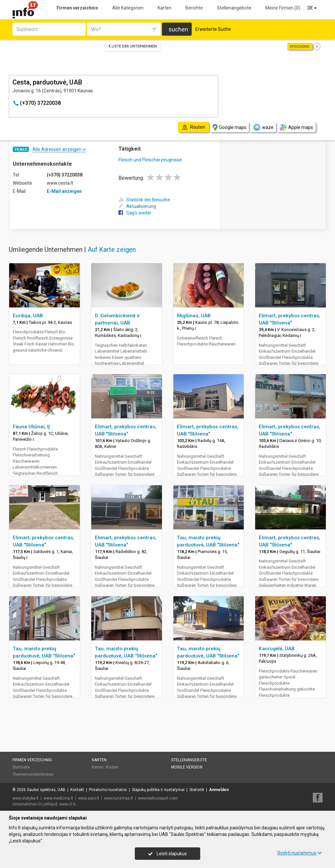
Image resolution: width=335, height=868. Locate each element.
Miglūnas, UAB (194, 316)
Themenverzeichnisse (33, 774)
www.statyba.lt (26, 798)
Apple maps (296, 128)
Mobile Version (187, 767)
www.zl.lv (68, 804)
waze (263, 127)
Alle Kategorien (128, 8)
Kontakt (77, 790)
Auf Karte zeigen (112, 249)
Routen (112, 767)
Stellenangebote (234, 8)
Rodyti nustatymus (300, 853)
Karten (165, 8)
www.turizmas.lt (119, 798)
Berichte (194, 8)
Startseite (21, 767)
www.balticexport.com (158, 798)
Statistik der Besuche (144, 200)
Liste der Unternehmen (132, 46)
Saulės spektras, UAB (46, 790)
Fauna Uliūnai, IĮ (31, 427)
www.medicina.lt (58, 798)
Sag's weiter (135, 213)
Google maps (229, 128)
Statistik (197, 790)
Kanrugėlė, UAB (277, 649)
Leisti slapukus (167, 854)
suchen (178, 29)
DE (313, 8)
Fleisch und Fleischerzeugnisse (150, 160)
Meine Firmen (283, 8)
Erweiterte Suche (213, 29)
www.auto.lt (89, 798)
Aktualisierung (137, 206)
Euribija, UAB (28, 316)
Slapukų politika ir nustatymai (158, 790)
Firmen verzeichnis (77, 8)
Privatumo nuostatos (108, 790)
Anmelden (219, 790)
